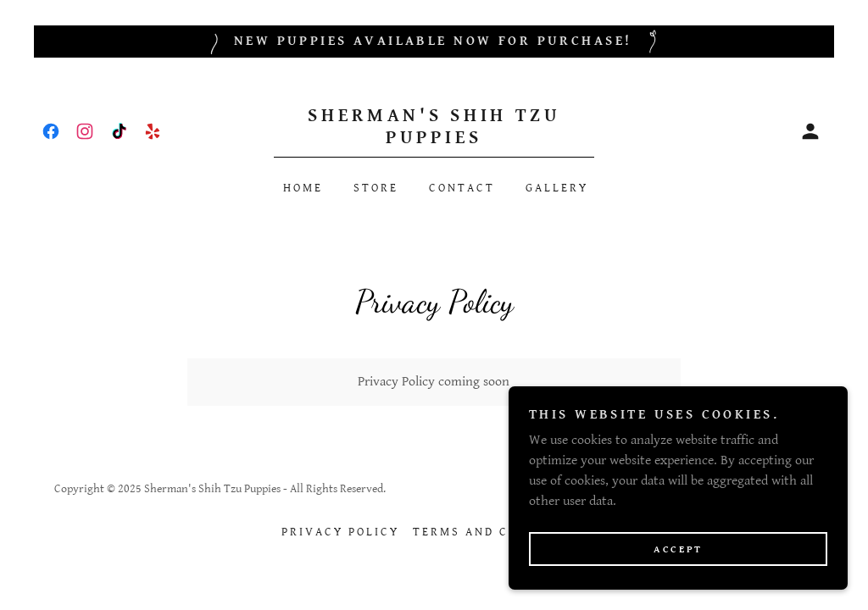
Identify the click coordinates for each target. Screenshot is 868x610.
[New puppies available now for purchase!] (434, 42)
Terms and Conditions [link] (500, 532)
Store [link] (376, 188)
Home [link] (303, 188)
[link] (51, 131)
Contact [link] (462, 188)
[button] (810, 131)
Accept (678, 549)
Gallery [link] (557, 188)
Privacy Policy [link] (340, 532)
